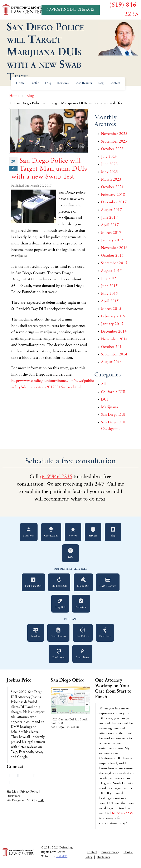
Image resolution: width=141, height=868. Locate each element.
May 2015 (109, 294)
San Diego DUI (113, 415)
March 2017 (111, 233)
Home (20, 83)
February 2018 (113, 195)
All (103, 384)
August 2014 (111, 362)
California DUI (113, 392)
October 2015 (112, 256)
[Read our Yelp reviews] (34, 776)
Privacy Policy (29, 792)
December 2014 (114, 332)
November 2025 (114, 134)
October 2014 (112, 347)
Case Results (83, 83)
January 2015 (112, 324)
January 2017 (112, 240)
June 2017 (109, 218)
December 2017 (114, 202)
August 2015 (111, 271)
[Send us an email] (10, 783)
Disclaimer (13, 796)
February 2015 (113, 316)
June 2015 (109, 286)
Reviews (63, 83)
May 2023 (109, 172)
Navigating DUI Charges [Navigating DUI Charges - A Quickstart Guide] (71, 10)
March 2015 (111, 309)
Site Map (12, 792)
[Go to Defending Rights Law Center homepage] (23, 10)
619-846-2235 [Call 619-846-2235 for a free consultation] (122, 813)
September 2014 (114, 354)
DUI (104, 400)
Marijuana (110, 407)
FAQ (48, 83)
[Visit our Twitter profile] (18, 776)
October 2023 (112, 149)
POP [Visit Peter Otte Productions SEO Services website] (41, 801)
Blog (101, 83)
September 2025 (114, 142)
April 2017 (110, 225)
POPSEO (62, 856)
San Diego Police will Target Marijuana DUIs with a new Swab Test (49, 169)
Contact (115, 83)
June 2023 (109, 164)
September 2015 (114, 263)
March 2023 (111, 180)
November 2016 (114, 248)
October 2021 (112, 187)
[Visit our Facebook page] (10, 776)
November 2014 (114, 339)
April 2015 (110, 301)
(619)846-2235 (56, 477)
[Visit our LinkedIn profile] (26, 776)
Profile (35, 83)
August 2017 (111, 210)
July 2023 (109, 157)
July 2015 (109, 278)
